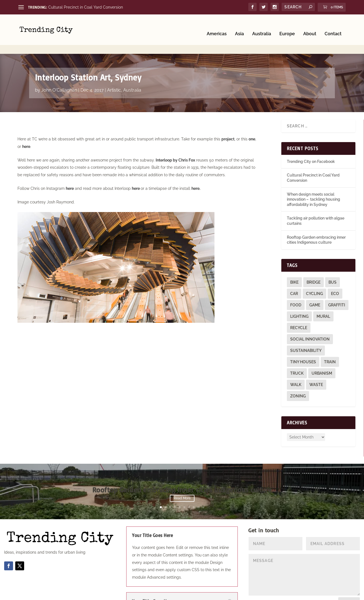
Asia (239, 26)
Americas (217, 26)
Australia (262, 26)
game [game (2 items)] (315, 288)
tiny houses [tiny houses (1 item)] (303, 345)
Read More (182, 482)
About (310, 26)
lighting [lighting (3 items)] (299, 299)
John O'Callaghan (59, 73)
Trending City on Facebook (311, 144)
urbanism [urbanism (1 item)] (322, 356)
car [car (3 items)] (294, 276)
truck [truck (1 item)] (297, 356)
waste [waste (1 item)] (316, 367)
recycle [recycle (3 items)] (299, 311)
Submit (349, 586)
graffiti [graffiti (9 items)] (337, 288)
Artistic (114, 73)
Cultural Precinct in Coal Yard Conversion (86, 7)
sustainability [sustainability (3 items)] (306, 333)
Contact (333, 26)
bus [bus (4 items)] (333, 265)
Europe (287, 26)
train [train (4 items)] (330, 345)
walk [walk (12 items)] (296, 367)
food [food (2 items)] (296, 288)
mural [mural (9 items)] (323, 299)
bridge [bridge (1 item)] (314, 265)
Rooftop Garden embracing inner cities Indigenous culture (182, 473)
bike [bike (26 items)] (294, 265)
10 (203, 490)
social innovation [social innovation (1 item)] (310, 322)
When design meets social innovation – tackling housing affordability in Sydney (314, 182)
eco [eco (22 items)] (335, 276)
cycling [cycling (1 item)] (314, 276)
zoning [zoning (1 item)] (298, 379)
